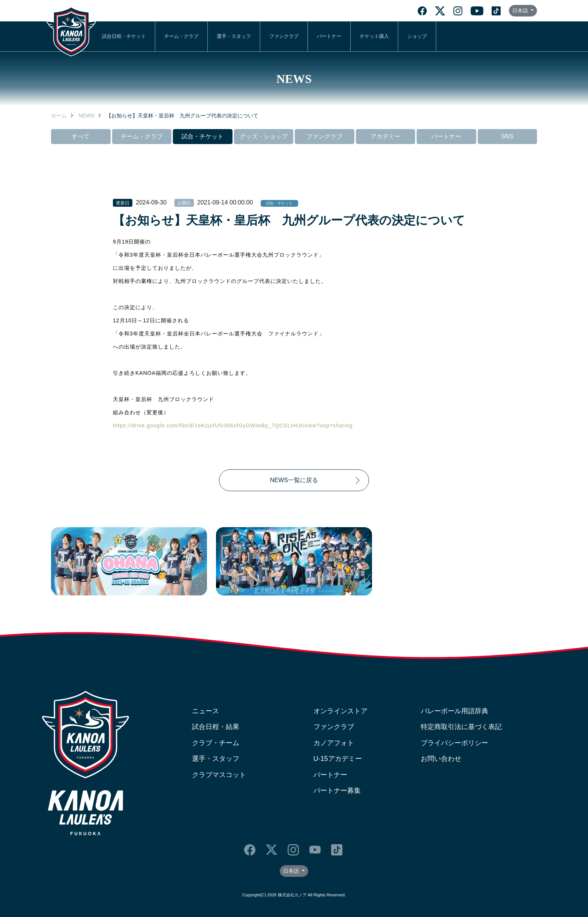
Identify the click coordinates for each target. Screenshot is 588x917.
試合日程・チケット (124, 36)
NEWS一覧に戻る (294, 480)
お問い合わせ (441, 759)
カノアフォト (334, 743)
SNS (507, 136)
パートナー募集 (337, 791)
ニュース (205, 711)
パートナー (329, 36)
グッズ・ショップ (264, 136)
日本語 (521, 11)
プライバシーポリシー (454, 743)
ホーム (59, 116)
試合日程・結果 (216, 727)
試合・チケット (202, 136)
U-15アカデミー (338, 759)
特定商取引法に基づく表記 (461, 727)
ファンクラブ (284, 36)
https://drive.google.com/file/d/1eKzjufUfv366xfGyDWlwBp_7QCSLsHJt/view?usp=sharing (233, 425)
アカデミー (385, 136)
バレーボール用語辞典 (454, 711)
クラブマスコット (219, 775)
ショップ (417, 36)
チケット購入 (374, 36)
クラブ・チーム (216, 743)
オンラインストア (340, 711)
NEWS (86, 116)
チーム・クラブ (181, 36)
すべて (81, 136)
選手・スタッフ (234, 36)
